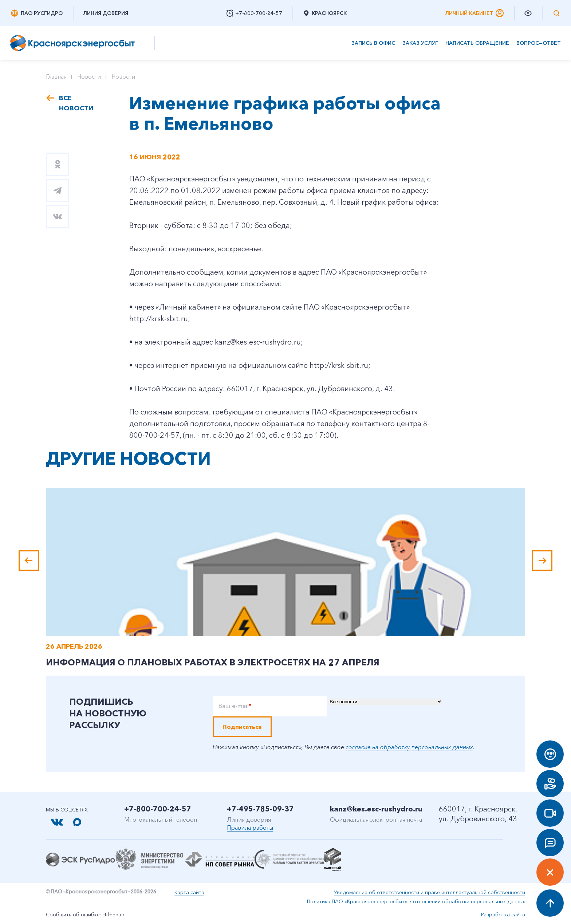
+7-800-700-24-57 (158, 809)
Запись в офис (373, 43)
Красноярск (325, 13)
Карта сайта (189, 892)
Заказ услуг (420, 43)
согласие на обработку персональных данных (409, 747)
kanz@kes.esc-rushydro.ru (376, 809)
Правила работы (250, 827)
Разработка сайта (503, 915)
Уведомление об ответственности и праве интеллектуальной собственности (430, 892)
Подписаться (242, 727)
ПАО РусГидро (36, 13)
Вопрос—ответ (539, 43)
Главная (56, 76)
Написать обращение (477, 43)
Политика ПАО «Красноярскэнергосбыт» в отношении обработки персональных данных (416, 901)
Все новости (76, 103)
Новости (89, 76)
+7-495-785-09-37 (260, 809)
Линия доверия (106, 13)
